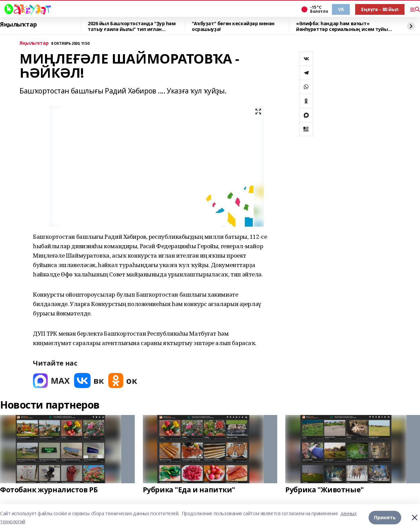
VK (341, 9)
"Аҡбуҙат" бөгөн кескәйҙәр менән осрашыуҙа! (233, 26)
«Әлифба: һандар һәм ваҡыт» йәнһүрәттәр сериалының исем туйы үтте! (342, 26)
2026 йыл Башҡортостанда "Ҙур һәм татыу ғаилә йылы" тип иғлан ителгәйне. (132, 26)
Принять (385, 517)
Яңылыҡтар (18, 25)
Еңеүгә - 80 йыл (380, 9)
